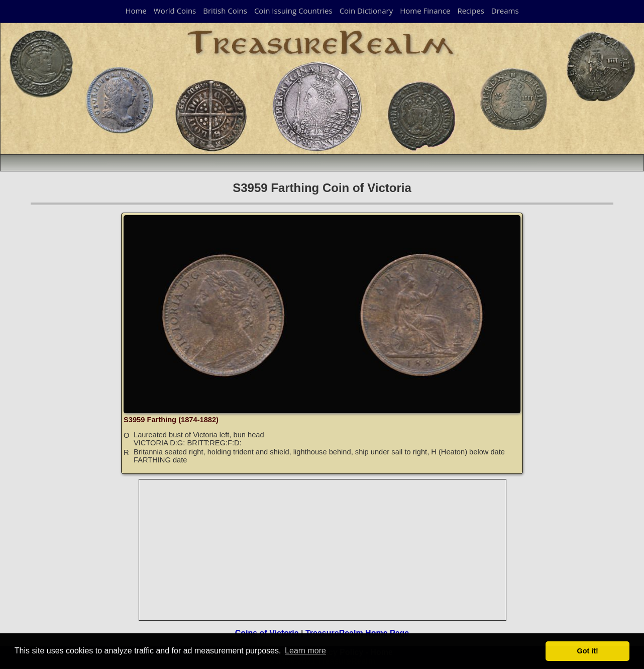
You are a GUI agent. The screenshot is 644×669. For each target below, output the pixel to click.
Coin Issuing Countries (293, 11)
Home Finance (425, 11)
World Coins (175, 11)
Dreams (505, 11)
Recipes (470, 11)
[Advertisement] (323, 550)
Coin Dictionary (366, 11)
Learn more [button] (305, 651)
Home (136, 11)
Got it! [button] (588, 651)
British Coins (225, 11)
